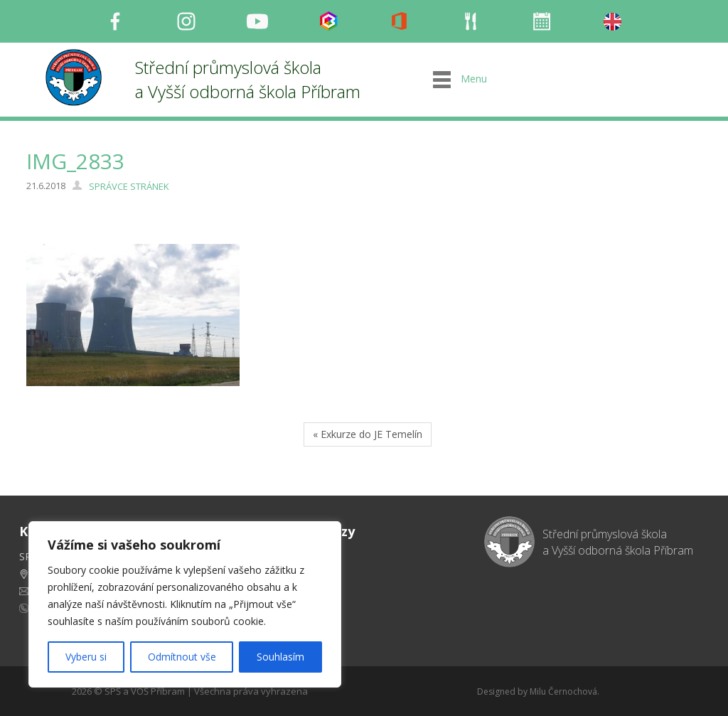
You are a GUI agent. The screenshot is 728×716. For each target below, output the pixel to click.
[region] (185, 604)
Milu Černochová (563, 691)
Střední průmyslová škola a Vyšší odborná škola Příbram (248, 79)
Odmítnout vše (182, 657)
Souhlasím (280, 657)
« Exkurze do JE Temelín (368, 434)
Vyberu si (86, 657)
